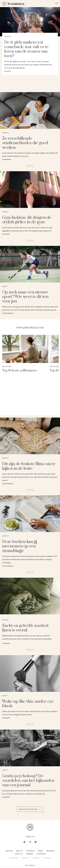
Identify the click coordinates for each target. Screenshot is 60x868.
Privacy (36, 858)
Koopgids (7, 366)
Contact (25, 858)
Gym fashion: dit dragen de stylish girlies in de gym (27, 220)
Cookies (47, 858)
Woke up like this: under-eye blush (28, 704)
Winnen (30, 854)
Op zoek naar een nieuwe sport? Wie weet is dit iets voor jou (25, 297)
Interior (30, 851)
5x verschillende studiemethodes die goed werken (25, 143)
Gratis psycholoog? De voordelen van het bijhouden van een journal (28, 781)
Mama (40, 851)
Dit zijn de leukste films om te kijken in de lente (29, 466)
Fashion (9, 851)
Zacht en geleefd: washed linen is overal (25, 628)
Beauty (20, 851)
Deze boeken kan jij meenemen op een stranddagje (20, 546)
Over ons (13, 858)
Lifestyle (19, 854)
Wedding (50, 851)
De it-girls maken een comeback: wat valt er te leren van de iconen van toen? (26, 49)
